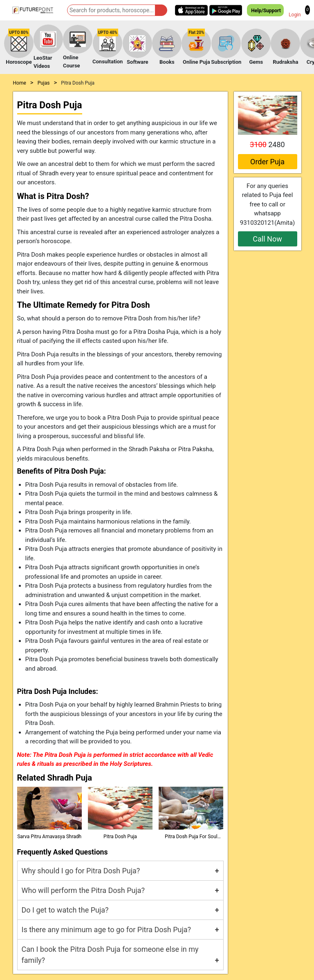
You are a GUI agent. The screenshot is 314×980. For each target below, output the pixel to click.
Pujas (44, 83)
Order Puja (267, 162)
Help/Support (265, 10)
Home (20, 83)
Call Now (267, 239)
